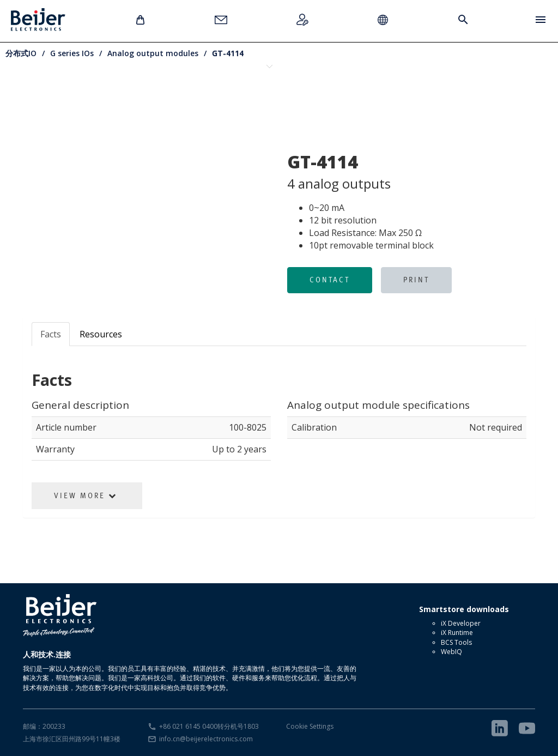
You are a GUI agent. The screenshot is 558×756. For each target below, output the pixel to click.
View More (86, 495)
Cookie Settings (310, 726)
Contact (330, 280)
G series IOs (72, 53)
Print (416, 280)
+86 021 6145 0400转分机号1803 (209, 726)
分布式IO (21, 53)
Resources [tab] (101, 334)
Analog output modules (153, 53)
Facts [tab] (51, 334)
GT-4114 (228, 53)
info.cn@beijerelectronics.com (206, 739)
